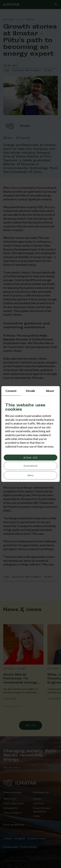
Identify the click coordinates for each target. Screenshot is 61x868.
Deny (31, 475)
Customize (30, 466)
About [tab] (50, 391)
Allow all (30, 457)
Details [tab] (30, 391)
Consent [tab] (11, 391)
